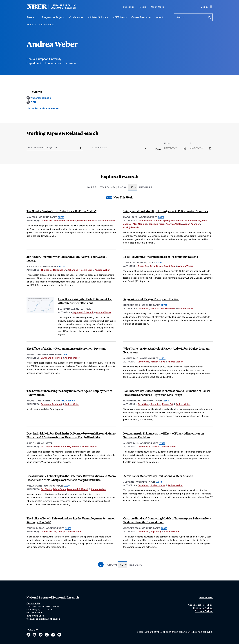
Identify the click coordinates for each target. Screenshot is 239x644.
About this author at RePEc (43, 108)
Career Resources (141, 17)
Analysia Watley (174, 224)
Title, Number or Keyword (42, 148)
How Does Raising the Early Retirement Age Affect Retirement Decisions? (85, 301)
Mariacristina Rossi (87, 221)
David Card (47, 221)
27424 (159, 263)
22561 (66, 354)
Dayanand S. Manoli (83, 312)
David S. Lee (156, 266)
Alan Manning (140, 224)
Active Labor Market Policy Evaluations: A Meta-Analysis (158, 476)
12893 (68, 528)
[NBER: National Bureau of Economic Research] (54, 8)
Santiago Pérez (156, 224)
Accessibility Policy (200, 605)
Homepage (206, 597)
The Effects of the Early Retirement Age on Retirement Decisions (66, 348)
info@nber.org (35, 616)
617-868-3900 (35, 613)
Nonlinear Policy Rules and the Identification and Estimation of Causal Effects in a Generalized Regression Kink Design (167, 393)
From (170, 143)
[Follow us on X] (28, 635)
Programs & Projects (53, 17)
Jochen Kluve (158, 362)
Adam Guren (59, 447)
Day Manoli (73, 447)
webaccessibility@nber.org (43, 619)
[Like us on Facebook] (53, 635)
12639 (164, 528)
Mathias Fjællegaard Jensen (169, 221)
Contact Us (33, 603)
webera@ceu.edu (41, 98)
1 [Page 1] (101, 565)
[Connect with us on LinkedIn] (34, 635)
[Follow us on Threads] (47, 635)
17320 (162, 443)
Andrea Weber (108, 221)
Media (143, 7)
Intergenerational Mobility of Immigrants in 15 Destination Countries (166, 211)
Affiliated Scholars (98, 17)
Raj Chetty (46, 447)
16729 (67, 486)
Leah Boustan (145, 221)
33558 (161, 217)
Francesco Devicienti (65, 221)
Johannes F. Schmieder (80, 270)
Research (32, 17)
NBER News (120, 17)
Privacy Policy (204, 611)
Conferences (76, 17)
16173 (159, 482)
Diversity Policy (203, 608)
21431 (162, 358)
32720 (62, 266)
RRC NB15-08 (68, 401)
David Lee (156, 404)
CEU (33, 102)
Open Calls (158, 7)
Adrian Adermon (192, 224)
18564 (166, 401)
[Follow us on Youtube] (59, 635)
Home (30, 25)
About (159, 17)
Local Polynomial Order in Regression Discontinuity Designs (161, 257)
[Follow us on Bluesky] (41, 635)
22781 (164, 305)
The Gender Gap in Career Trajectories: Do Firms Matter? (61, 211)
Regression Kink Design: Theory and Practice (151, 299)
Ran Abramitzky (193, 221)
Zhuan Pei (143, 266)
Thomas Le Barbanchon (54, 270)
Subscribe (129, 7)
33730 (61, 217)
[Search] (210, 18)
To (194, 143)
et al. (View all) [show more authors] (131, 227)
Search (180, 17)
